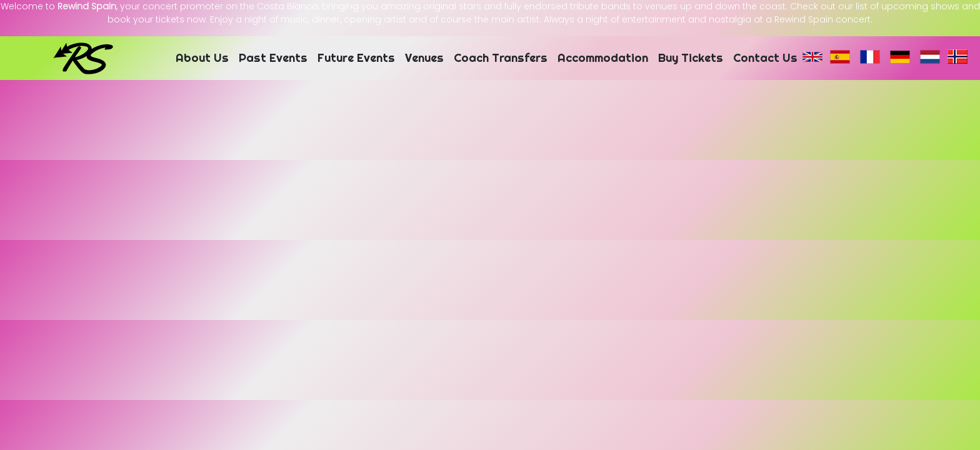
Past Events (273, 58)
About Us (202, 58)
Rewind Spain (87, 6)
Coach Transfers (501, 58)
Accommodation (603, 58)
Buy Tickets (691, 58)
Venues (424, 58)
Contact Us (765, 58)
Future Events (356, 58)
